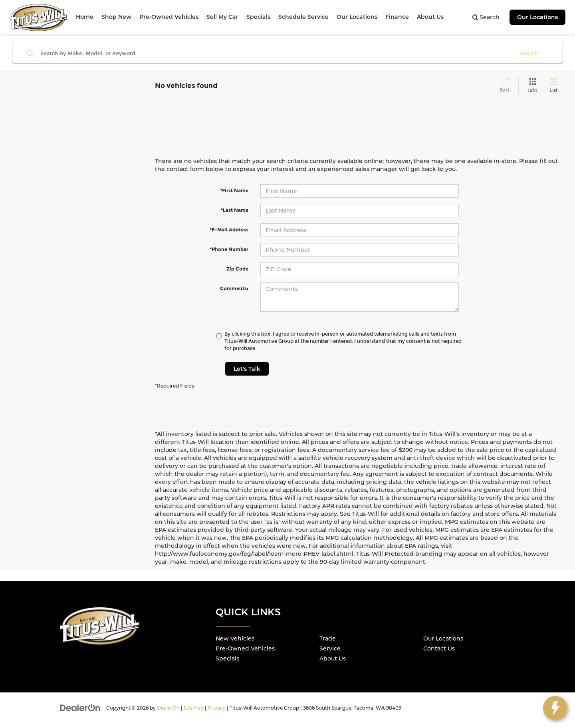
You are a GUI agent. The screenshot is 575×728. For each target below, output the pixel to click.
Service (330, 648)
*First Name (234, 190)
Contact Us (439, 648)
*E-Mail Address (229, 230)
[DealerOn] (80, 708)
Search (529, 53)
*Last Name (235, 210)
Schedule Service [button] (303, 17)
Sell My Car (222, 17)
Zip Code (237, 269)
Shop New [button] (116, 17)
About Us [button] (430, 17)
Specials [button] (258, 17)
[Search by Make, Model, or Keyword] (276, 53)
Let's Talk (247, 369)
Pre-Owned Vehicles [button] (169, 17)
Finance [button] (397, 17)
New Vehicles (235, 638)
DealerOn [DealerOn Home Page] (168, 708)
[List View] (554, 86)
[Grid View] (531, 86)
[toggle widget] (555, 708)
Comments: (234, 288)
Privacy (217, 708)
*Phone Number (229, 249)
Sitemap (194, 708)
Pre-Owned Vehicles (245, 648)
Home (85, 17)
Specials (227, 658)
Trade (328, 638)
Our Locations (537, 17)
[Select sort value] (507, 86)
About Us (333, 658)
